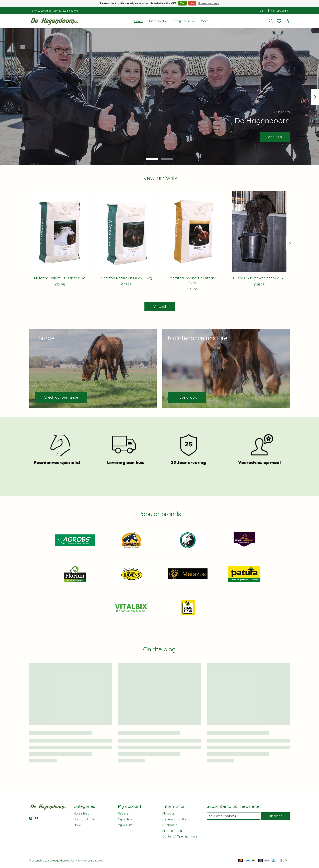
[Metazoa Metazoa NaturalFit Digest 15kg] (60, 232)
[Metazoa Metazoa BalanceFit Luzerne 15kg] (193, 232)
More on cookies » (209, 3)
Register (124, 813)
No (192, 3)
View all (160, 306)
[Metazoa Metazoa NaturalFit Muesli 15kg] (126, 232)
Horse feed (81, 813)
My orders (125, 819)
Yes (182, 3)
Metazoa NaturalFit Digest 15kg (60, 278)
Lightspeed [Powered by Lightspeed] (97, 861)
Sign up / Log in (280, 11)
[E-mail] (233, 816)
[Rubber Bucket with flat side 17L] (259, 232)
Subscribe (275, 816)
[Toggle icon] (271, 21)
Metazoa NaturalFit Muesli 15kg (126, 278)
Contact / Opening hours (180, 836)
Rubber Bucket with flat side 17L (259, 278)
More (77, 825)
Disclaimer (170, 825)
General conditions (176, 819)
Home (138, 21)
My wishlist (125, 825)
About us (273, 136)
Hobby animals (84, 819)
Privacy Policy (172, 831)
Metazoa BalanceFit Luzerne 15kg (193, 280)
